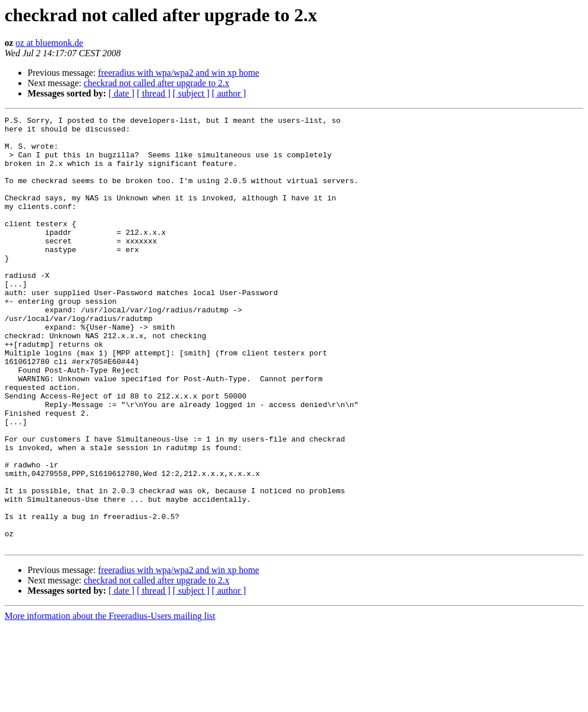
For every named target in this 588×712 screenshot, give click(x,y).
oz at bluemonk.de (49, 43)
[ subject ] (191, 93)
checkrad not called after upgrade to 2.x (157, 83)
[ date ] (121, 93)
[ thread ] (154, 93)
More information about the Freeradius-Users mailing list (110, 702)
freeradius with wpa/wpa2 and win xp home (179, 73)
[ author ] (229, 93)
